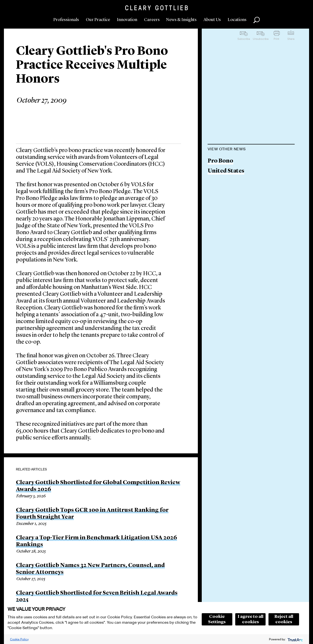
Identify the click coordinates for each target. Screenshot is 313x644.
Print (276, 39)
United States (226, 171)
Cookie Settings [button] (217, 619)
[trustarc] (295, 639)
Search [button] (257, 20)
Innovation (127, 20)
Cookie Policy (19, 639)
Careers (152, 20)
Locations (237, 20)
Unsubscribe (261, 39)
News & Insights (181, 20)
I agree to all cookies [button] (251, 619)
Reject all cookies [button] (284, 619)
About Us (212, 20)
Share (291, 39)
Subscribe (244, 39)
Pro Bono (220, 161)
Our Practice (98, 20)
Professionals (66, 20)
